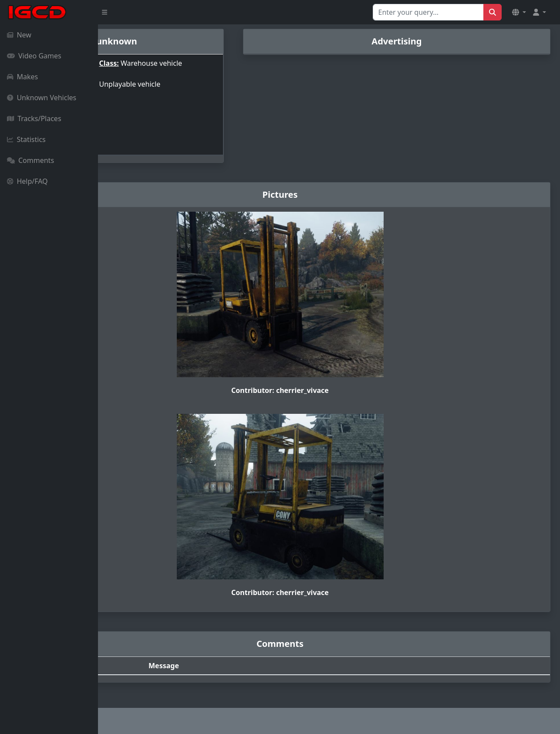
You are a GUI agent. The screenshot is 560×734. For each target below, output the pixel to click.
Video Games (34, 56)
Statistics (26, 139)
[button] (519, 12)
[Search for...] (428, 12)
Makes (22, 77)
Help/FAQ (27, 181)
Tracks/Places (34, 118)
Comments (30, 160)
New (19, 35)
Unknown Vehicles (42, 98)
